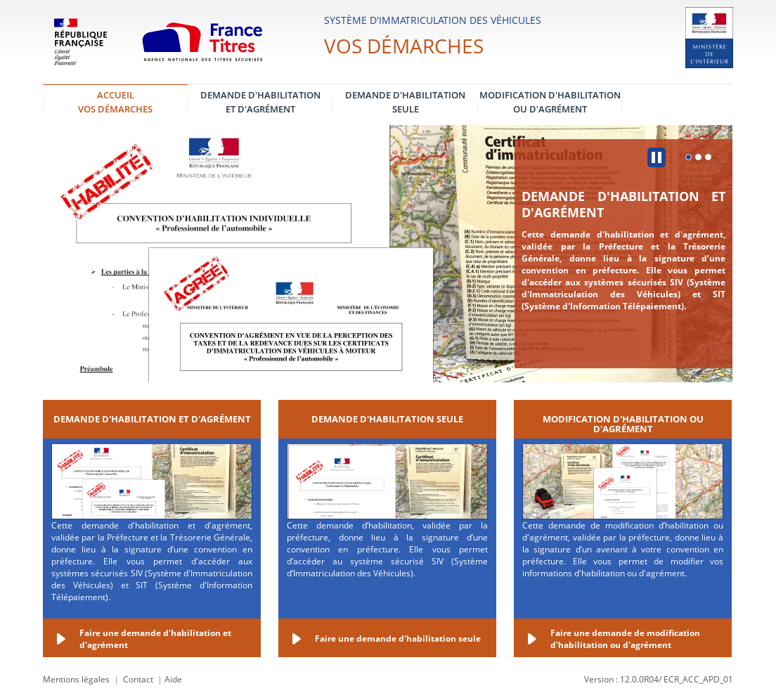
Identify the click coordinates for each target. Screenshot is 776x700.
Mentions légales (76, 679)
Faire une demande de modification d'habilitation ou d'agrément (625, 639)
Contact (138, 679)
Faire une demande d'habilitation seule (398, 639)
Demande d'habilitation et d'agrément (623, 204)
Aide (173, 679)
